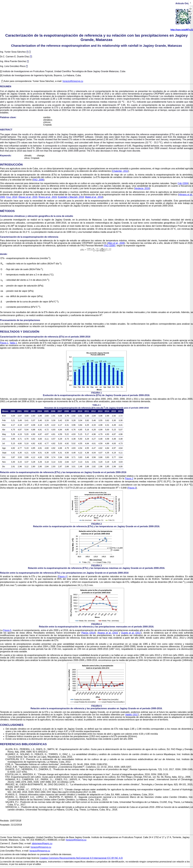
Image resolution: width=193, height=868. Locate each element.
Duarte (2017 (131, 633)
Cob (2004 (183, 183)
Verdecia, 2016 (142, 188)
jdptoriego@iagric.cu (42, 843)
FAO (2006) (110, 246)
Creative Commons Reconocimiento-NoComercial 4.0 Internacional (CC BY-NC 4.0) (81, 858)
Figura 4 (62, 576)
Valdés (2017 (132, 715)
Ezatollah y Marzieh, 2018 (71, 197)
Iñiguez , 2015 (28, 197)
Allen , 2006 (116, 243)
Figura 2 (129, 478)
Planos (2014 (88, 633)
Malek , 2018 (94, 197)
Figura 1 (4, 343)
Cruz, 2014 (12, 197)
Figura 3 (132, 488)
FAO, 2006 (38, 180)
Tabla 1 (13, 343)
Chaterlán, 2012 (120, 171)
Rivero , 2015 (48, 197)
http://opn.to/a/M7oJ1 (182, 30)
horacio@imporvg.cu (73, 81)
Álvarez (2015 (108, 633)
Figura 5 (7, 630)
